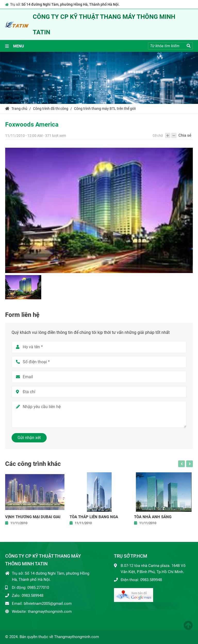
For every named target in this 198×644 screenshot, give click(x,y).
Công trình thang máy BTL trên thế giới (105, 109)
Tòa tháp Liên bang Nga (94, 517)
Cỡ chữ (158, 135)
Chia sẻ (185, 135)
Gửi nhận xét (29, 438)
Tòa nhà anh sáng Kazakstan (153, 517)
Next (189, 464)
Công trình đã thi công (51, 109)
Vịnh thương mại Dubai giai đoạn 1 (33, 517)
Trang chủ (16, 109)
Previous (181, 464)
